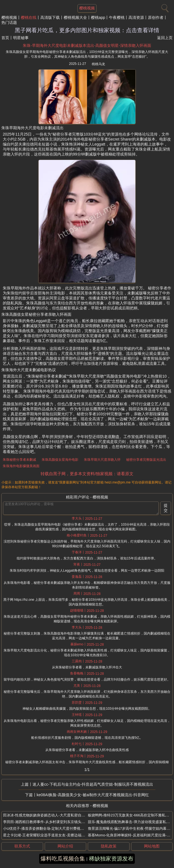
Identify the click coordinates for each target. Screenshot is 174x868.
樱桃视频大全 (75, 17)
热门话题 (9, 22)
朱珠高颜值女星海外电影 (60, 460)
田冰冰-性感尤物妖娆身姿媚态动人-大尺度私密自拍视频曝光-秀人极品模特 (63, 815)
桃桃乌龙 (98, 64)
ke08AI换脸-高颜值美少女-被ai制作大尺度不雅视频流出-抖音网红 (93, 795)
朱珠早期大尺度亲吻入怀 (102, 460)
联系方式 (22, 846)
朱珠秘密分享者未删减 (19, 460)
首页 (5, 38)
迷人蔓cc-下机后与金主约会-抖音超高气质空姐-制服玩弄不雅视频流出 (93, 784)
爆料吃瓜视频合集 (63, 859)
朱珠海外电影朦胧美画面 (21, 466)
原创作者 (156, 17)
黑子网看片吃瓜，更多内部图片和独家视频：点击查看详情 (87, 30)
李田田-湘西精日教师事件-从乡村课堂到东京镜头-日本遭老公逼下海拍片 (61, 822)
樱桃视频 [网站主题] (87, 8)
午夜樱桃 (117, 17)
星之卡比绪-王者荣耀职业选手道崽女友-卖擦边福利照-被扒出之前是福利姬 (63, 835)
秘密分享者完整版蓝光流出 (146, 460)
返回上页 (165, 38)
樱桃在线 (29, 17)
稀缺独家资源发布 (111, 859)
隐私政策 (109, 846)
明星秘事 (21, 38)
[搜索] (164, 7)
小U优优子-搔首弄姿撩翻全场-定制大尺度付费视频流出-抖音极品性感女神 (62, 828)
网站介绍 (65, 846)
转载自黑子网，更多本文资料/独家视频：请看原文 (87, 474)
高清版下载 (50, 17)
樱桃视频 (9, 17)
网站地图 (152, 846)
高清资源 (136, 17)
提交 (166, 508)
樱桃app (98, 17)
